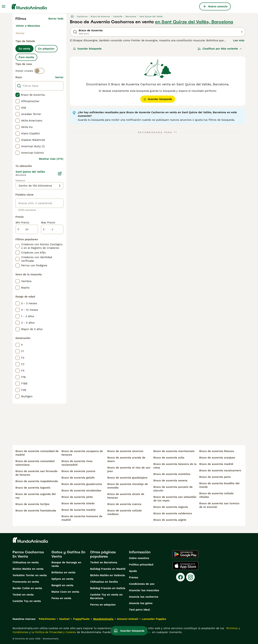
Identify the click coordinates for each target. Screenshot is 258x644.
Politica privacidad (141, 565)
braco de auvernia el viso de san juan (129, 469)
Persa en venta (61, 598)
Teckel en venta (23, 595)
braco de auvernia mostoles (172, 474)
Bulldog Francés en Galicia (108, 588)
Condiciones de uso (142, 584)
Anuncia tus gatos (141, 603)
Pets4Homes (47, 619)
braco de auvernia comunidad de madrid (37, 453)
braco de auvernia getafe (78, 478)
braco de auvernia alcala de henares (126, 496)
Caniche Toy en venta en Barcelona (106, 596)
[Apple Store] (185, 566)
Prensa (134, 577)
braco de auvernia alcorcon (125, 451)
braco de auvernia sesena (170, 480)
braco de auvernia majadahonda (37, 481)
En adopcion (46, 49)
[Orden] (220, 49)
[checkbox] (18, 95)
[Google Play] (185, 554)
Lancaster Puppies (154, 619)
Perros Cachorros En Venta (28, 554)
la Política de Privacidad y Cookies (53, 632)
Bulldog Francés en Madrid (108, 569)
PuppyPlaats (81, 619)
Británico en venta (63, 572)
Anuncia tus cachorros (144, 597)
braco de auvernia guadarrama (82, 484)
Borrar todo (56, 19)
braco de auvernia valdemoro (173, 513)
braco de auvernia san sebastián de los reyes (175, 499)
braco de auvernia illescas (217, 451)
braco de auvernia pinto (77, 497)
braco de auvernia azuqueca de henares (82, 453)
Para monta (26, 57)
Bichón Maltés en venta (28, 569)
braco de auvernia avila (169, 458)
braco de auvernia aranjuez (217, 458)
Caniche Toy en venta (27, 601)
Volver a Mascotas (28, 26)
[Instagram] (190, 577)
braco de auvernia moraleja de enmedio (128, 486)
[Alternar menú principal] (4, 6)
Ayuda (133, 571)
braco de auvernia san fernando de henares (36, 473)
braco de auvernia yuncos (78, 471)
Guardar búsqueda (87, 49)
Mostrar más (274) (51, 159)
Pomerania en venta (26, 582)
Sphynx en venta (62, 579)
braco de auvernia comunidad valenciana (35, 463)
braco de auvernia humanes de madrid (82, 518)
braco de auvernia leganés (33, 488)
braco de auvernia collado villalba (216, 495)
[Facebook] (180, 577)
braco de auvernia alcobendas (81, 491)
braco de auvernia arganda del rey (36, 496)
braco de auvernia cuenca (124, 504)
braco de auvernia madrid (78, 510)
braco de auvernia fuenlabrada (36, 511)
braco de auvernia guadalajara (127, 478)
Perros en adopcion (103, 605)
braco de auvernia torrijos (32, 504)
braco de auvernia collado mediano (125, 512)
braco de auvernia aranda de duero (126, 459)
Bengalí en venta (62, 585)
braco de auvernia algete (170, 520)
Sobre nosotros (139, 558)
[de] (27, 229)
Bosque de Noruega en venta (66, 564)
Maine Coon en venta (65, 592)
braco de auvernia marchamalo (174, 451)
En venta (24, 49)
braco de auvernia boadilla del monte (219, 485)
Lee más (239, 40)
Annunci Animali (128, 619)
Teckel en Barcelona (104, 562)
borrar (59, 77)
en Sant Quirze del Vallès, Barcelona (194, 22)
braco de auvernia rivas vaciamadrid (77, 463)
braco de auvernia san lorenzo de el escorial (219, 505)
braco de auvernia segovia (171, 507)
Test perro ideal (139, 610)
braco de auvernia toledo (78, 503)
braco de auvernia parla (215, 477)
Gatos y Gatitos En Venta (68, 554)
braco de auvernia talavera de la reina (175, 466)
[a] (52, 229)
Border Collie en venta (27, 588)
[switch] (39, 71)
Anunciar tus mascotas (144, 590)
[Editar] (60, 174)
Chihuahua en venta (26, 562)
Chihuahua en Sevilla (104, 582)
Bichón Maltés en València (107, 575)
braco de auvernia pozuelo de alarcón (173, 489)
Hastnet (64, 619)
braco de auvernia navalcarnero (220, 470)
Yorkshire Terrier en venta (30, 575)
